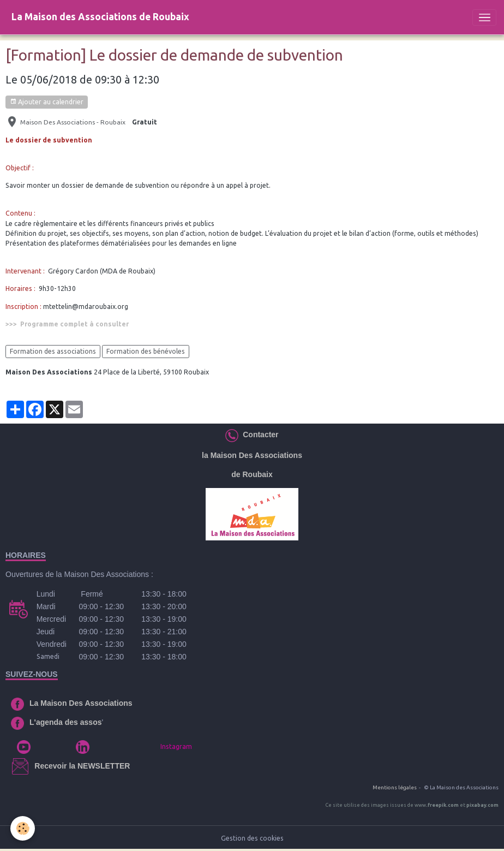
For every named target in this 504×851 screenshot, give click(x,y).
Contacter (258, 435)
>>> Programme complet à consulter (67, 324)
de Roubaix (252, 474)
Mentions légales (395, 787)
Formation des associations (53, 351)
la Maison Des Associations (252, 455)
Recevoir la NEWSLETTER (82, 766)
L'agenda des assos (66, 722)
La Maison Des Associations (81, 703)
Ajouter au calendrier (47, 102)
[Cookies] (23, 828)
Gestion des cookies (252, 838)
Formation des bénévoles (146, 351)
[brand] (100, 17)
